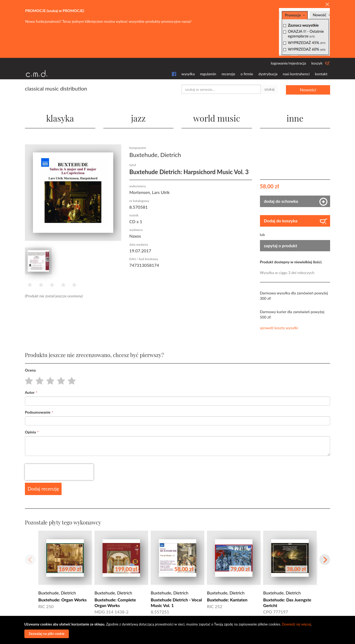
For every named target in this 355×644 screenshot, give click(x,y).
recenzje (228, 74)
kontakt (321, 74)
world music (217, 118)
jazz (138, 118)
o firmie (247, 74)
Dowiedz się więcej (297, 624)
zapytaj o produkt (281, 245)
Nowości (308, 89)
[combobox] (221, 89)
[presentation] (59, 472)
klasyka (60, 118)
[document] (178, 630)
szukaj (269, 89)
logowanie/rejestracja (288, 63)
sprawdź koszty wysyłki (279, 328)
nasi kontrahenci (296, 74)
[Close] (327, 5)
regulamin (208, 74)
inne (295, 118)
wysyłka (188, 74)
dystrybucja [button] (268, 74)
